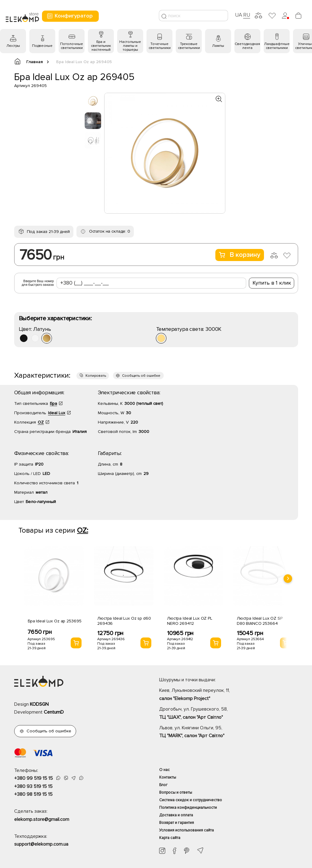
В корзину (240, 255)
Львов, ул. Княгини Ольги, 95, (229, 732)
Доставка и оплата (176, 815)
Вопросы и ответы (176, 792)
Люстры (13, 46)
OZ (41, 422)
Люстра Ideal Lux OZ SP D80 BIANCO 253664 (260, 621)
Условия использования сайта (187, 830)
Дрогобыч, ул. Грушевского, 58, (229, 714)
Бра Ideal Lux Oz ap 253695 (55, 621)
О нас (164, 770)
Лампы (218, 46)
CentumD (54, 712)
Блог (163, 785)
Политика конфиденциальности (188, 808)
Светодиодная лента (247, 46)
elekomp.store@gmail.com (42, 819)
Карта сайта (170, 838)
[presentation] (288, 579)
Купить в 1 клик (272, 283)
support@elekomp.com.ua (41, 844)
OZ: (82, 530)
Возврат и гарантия (177, 823)
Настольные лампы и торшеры (130, 46)
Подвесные (42, 46)
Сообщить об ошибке (141, 376)
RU (247, 15)
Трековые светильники (189, 46)
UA (239, 15)
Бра (53, 403)
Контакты (168, 777)
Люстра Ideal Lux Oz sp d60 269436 (124, 621)
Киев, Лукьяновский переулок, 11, (229, 695)
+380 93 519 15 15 (33, 786)
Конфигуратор (70, 16)
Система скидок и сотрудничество (191, 800)
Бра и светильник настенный (101, 46)
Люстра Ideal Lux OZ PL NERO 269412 (190, 621)
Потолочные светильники (72, 46)
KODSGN (39, 704)
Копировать (96, 376)
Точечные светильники (160, 46)
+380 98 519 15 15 (33, 794)
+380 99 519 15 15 (34, 778)
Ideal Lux (57, 413)
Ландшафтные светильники (277, 46)
